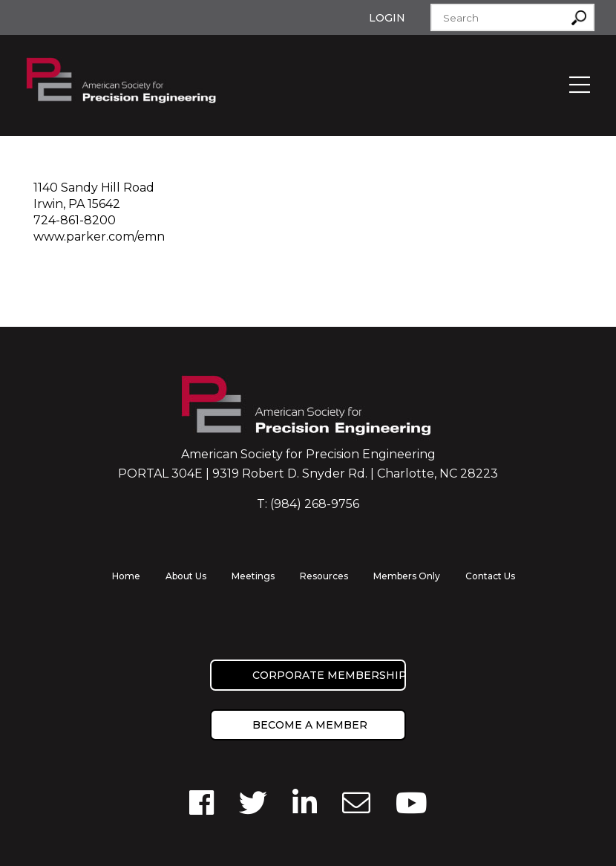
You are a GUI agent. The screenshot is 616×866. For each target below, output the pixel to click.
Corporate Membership (329, 675)
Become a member (310, 725)
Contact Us (490, 576)
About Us (186, 576)
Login (387, 18)
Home (126, 576)
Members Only (407, 576)
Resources (324, 576)
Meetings (253, 576)
